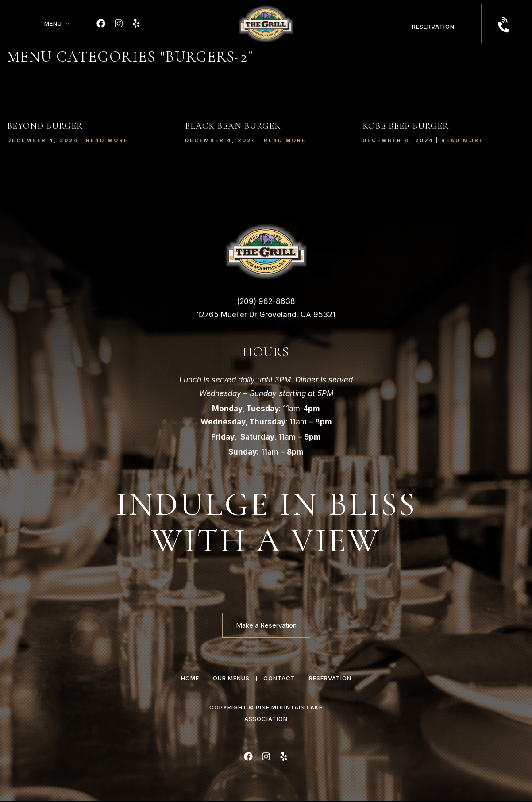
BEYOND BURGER (45, 126)
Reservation (433, 27)
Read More (107, 140)
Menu (53, 23)
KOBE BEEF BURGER (406, 126)
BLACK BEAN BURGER (233, 126)
